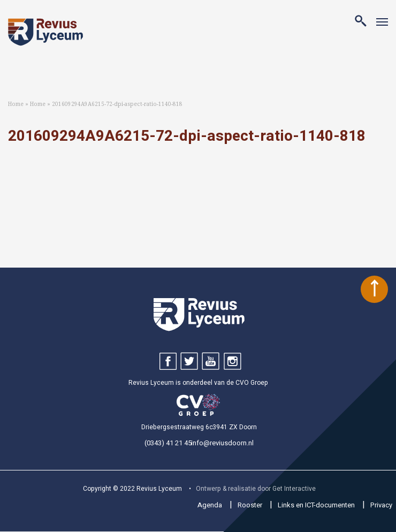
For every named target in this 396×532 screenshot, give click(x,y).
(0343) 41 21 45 (168, 443)
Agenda (210, 505)
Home (16, 104)
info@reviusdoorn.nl (222, 443)
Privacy (381, 505)
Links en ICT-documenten (316, 505)
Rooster (250, 505)
